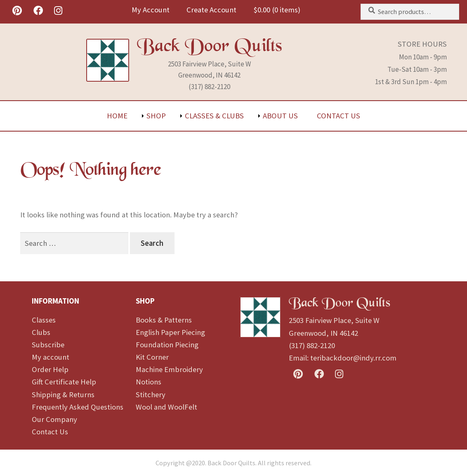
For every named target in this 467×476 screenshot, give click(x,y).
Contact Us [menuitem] (338, 116)
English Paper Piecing (170, 332)
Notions (149, 382)
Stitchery (151, 395)
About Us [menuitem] (280, 116)
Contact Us (50, 432)
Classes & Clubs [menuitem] (214, 116)
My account (51, 357)
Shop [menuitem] (156, 116)
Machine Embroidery (169, 369)
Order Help (50, 369)
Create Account (211, 10)
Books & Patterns (164, 320)
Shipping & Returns (63, 395)
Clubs (41, 332)
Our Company (54, 419)
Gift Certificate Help (64, 382)
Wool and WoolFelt (166, 407)
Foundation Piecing (167, 345)
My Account (151, 10)
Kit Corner (152, 357)
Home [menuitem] (117, 116)
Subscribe (48, 345)
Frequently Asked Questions (78, 407)
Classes (44, 320)
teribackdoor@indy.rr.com (353, 358)
